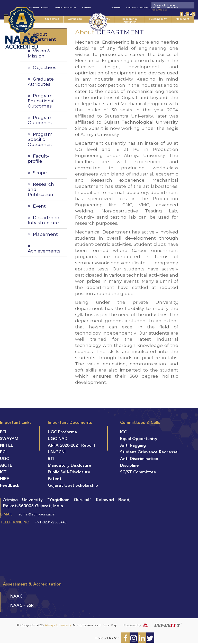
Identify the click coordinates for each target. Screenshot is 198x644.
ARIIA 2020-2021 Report (72, 446)
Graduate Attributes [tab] (41, 82)
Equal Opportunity (139, 439)
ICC (123, 432)
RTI (51, 459)
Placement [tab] (43, 234)
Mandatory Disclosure (70, 466)
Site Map (110, 625)
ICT (3, 472)
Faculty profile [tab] (38, 159)
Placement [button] (182, 19)
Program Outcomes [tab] (40, 120)
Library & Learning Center (143, 7)
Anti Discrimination (139, 459)
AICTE (6, 466)
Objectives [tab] (42, 67)
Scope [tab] (37, 173)
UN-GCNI (57, 452)
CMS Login (172, 7)
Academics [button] (52, 19)
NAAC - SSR (22, 606)
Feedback (10, 486)
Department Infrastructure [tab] (44, 220)
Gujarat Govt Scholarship (73, 486)
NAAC (16, 597)
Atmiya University (58, 625)
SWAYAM (9, 439)
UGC (4, 459)
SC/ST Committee (138, 472)
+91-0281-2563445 (51, 522)
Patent (55, 479)
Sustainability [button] (158, 19)
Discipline (129, 466)
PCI (3, 432)
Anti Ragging (133, 446)
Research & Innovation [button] (130, 20)
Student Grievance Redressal (149, 452)
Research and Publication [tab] (41, 189)
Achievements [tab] (44, 248)
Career (86, 7)
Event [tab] (37, 206)
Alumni (116, 7)
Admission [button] (75, 19)
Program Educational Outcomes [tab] (41, 101)
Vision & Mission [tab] (39, 53)
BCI (3, 452)
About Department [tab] (42, 37)
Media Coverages (66, 7)
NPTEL (7, 446)
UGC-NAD (58, 439)
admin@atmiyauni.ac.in (37, 514)
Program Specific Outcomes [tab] (40, 139)
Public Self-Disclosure (69, 472)
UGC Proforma (62, 432)
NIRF (4, 479)
